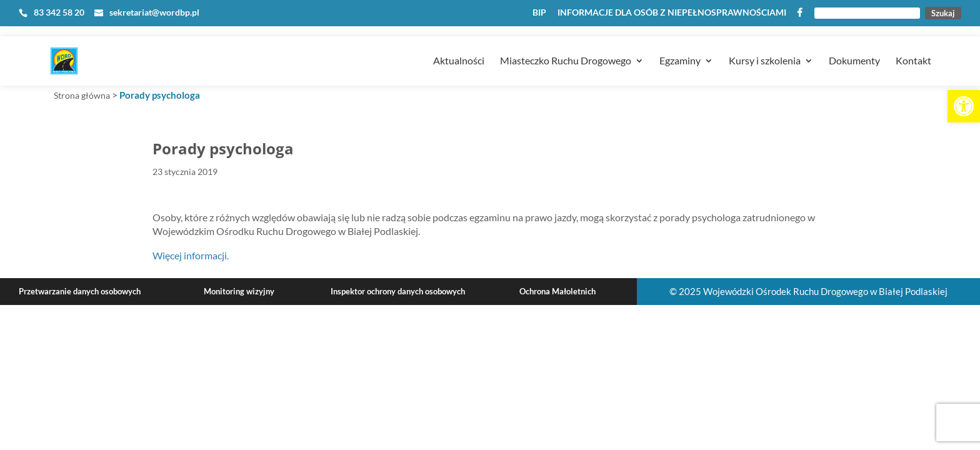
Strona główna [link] (82, 95)
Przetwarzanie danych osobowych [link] (80, 291)
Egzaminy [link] (680, 44)
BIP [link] (539, 13)
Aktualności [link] (459, 44)
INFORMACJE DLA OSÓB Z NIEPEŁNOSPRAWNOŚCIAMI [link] (672, 13)
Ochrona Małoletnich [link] (557, 291)
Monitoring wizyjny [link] (239, 291)
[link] (964, 106)
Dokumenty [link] (854, 44)
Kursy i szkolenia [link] (765, 44)
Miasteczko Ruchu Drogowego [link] (566, 44)
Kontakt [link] (913, 44)
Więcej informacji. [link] (191, 255)
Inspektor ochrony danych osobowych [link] (398, 291)
